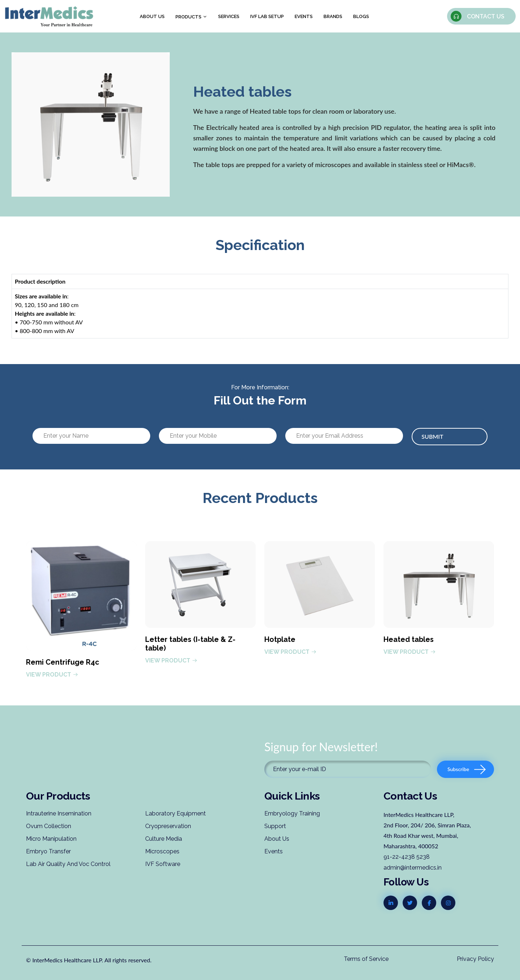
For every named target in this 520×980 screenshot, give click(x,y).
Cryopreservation (168, 826)
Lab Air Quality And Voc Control (68, 864)
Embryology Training (292, 813)
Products (191, 17)
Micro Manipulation (51, 839)
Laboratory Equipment (175, 813)
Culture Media (164, 839)
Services (229, 16)
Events (304, 16)
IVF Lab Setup (267, 16)
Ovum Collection (49, 826)
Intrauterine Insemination (59, 813)
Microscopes (162, 851)
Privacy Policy (475, 959)
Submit (432, 436)
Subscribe (467, 769)
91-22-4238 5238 (407, 857)
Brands (333, 16)
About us (152, 16)
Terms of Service (366, 959)
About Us (277, 839)
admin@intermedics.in (413, 868)
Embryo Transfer (48, 851)
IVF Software (163, 864)
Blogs (361, 16)
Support (275, 826)
